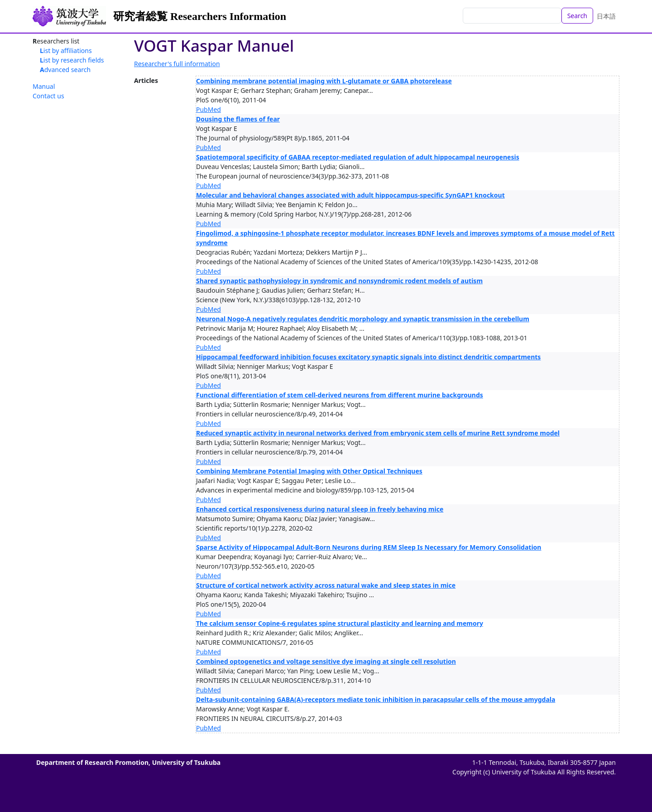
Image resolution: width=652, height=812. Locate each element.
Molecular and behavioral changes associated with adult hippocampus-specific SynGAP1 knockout (350, 195)
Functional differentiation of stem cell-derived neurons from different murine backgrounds (340, 395)
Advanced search (65, 70)
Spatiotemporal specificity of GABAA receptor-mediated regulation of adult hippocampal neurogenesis (358, 157)
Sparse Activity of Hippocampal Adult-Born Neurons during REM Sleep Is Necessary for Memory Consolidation (369, 547)
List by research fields (72, 60)
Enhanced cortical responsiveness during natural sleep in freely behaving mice (320, 509)
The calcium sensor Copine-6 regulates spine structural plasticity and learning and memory (340, 623)
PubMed (209, 109)
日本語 (606, 16)
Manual (44, 86)
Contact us (48, 96)
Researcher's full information (177, 64)
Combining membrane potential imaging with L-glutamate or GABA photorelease (324, 81)
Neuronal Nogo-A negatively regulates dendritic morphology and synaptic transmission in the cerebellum (363, 319)
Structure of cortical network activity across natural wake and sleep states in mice (326, 585)
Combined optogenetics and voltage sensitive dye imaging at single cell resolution (326, 661)
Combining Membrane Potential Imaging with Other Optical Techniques (309, 471)
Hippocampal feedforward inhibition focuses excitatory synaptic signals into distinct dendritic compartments (368, 357)
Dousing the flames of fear (238, 119)
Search (577, 16)
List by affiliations (66, 51)
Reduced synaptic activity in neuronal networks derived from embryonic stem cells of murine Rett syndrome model (378, 433)
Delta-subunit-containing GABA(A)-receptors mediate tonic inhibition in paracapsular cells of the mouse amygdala (376, 699)
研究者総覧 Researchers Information (200, 16)
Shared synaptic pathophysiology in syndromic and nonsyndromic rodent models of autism (339, 281)
